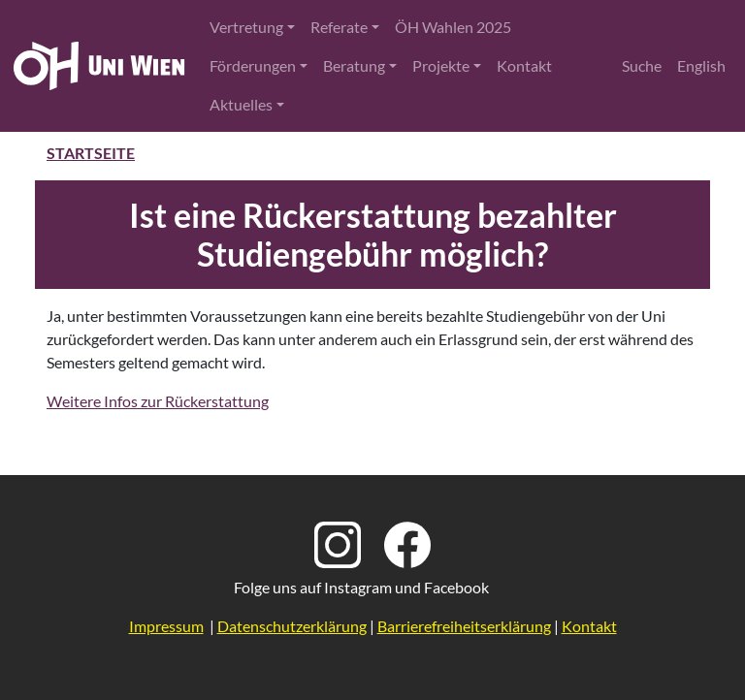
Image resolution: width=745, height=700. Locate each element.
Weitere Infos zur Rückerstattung (158, 401)
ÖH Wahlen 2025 (453, 27)
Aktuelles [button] (241, 104)
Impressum (166, 626)
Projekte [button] (441, 65)
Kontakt (524, 65)
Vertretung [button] (246, 27)
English (701, 65)
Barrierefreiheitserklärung (464, 626)
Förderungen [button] (253, 65)
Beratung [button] (354, 65)
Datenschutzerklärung (292, 626)
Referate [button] (339, 27)
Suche (642, 65)
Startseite (91, 153)
